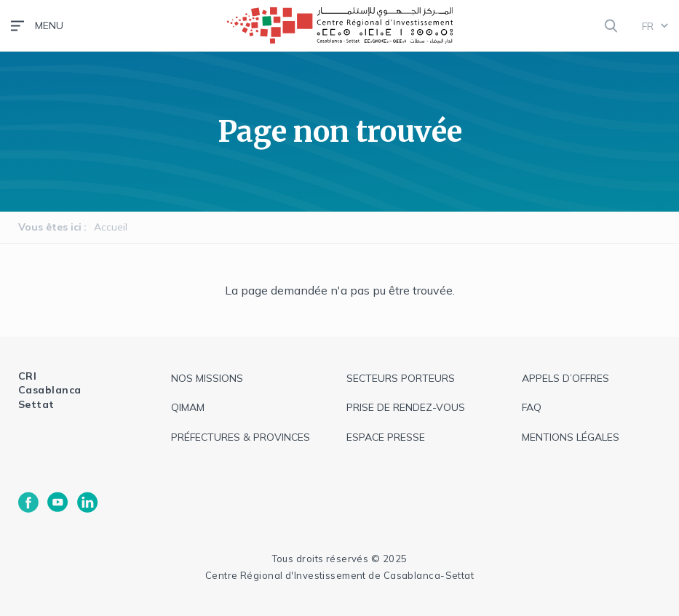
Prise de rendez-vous (406, 407)
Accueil (111, 227)
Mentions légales (571, 437)
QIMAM (188, 407)
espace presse (386, 437)
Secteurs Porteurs (401, 378)
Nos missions (207, 378)
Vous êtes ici (50, 227)
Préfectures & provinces (241, 437)
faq (532, 407)
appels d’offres (565, 378)
